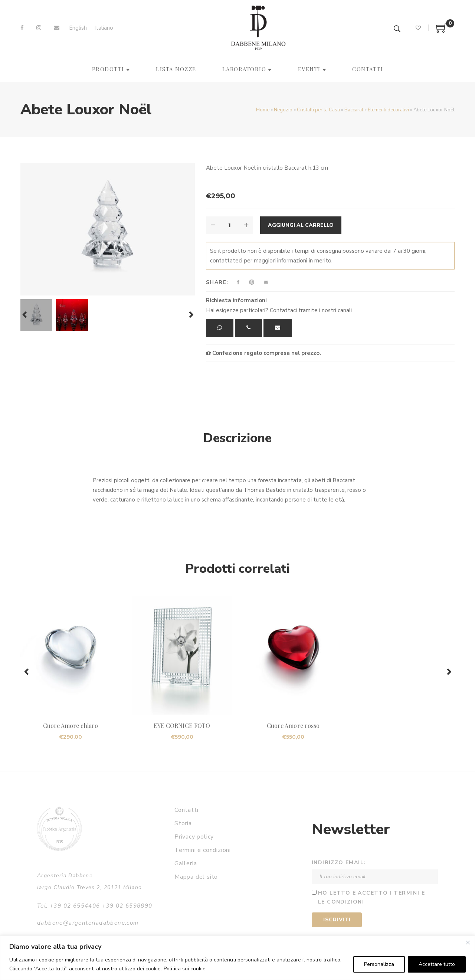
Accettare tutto (437, 964)
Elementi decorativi (388, 110)
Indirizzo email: (339, 863)
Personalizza (379, 964)
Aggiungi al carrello (301, 225)
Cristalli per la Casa (318, 110)
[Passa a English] (78, 28)
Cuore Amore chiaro (71, 726)
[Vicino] (468, 943)
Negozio (283, 110)
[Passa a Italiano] (104, 28)
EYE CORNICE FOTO (182, 726)
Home (263, 110)
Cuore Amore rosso (293, 726)
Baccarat (354, 110)
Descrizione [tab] (237, 438)
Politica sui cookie (185, 969)
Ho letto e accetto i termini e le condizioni (371, 898)
